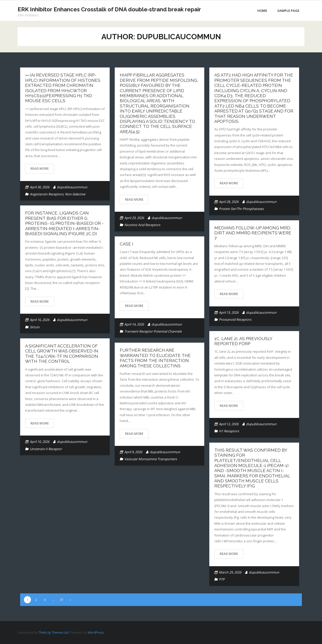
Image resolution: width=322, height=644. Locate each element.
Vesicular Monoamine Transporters (151, 459)
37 (62, 600)
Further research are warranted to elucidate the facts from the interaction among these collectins (155, 358)
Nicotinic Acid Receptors (142, 225)
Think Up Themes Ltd (53, 633)
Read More (40, 168)
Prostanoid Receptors (235, 319)
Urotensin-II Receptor (46, 449)
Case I (127, 244)
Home (262, 11)
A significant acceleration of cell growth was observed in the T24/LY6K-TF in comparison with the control (62, 354)
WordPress (96, 633)
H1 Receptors (229, 431)
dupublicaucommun (72, 187)
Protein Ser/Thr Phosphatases (241, 209)
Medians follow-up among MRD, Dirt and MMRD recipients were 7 (253, 233)
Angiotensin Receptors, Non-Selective (57, 194)
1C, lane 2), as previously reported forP (243, 341)
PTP (222, 579)
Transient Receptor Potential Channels (153, 331)
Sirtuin (35, 327)
